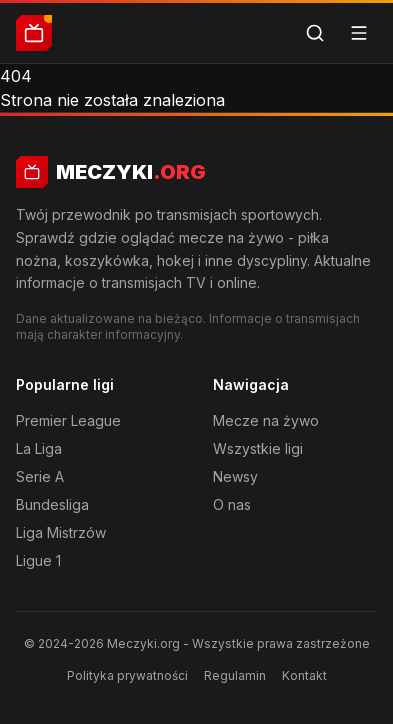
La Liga (39, 448)
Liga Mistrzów (61, 532)
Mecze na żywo (266, 420)
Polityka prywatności (127, 675)
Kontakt (304, 675)
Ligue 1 (38, 560)
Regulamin (235, 675)
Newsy (235, 476)
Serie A (40, 476)
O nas (232, 504)
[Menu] (359, 33)
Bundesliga (52, 504)
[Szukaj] (315, 33)
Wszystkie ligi (258, 448)
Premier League (68, 420)
